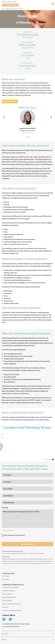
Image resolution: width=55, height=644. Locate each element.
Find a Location (8, 594)
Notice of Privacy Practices (12, 604)
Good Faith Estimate (9, 597)
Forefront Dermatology (10, 587)
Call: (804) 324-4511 (11, 5)
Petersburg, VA (9, 2)
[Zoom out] (2, 437)
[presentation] (4, 117)
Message (5, 507)
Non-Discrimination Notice (12, 610)
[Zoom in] (2, 435)
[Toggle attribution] (53, 459)
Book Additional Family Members (15, 535)
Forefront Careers (8, 591)
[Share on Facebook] (4, 620)
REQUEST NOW (10, 101)
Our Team (6, 576)
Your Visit (6, 579)
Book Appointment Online (14, 9)
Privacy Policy (7, 600)
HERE (50, 459)
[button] (26, 137)
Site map (5, 607)
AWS (47, 459)
